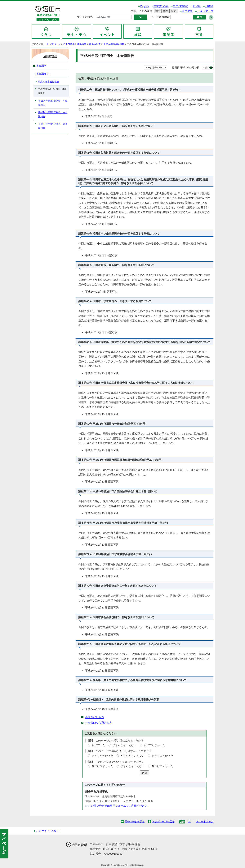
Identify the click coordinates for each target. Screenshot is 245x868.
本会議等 (82, 44)
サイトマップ (205, 11)
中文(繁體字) (181, 6)
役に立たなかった (154, 745)
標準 (165, 11)
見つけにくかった (163, 766)
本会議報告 (95, 44)
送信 (145, 773)
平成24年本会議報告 (114, 44)
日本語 (209, 6)
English (145, 6)
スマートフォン (205, 821)
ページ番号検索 (160, 17)
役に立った (99, 745)
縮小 (157, 11)
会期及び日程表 (95, 717)
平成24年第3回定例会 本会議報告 (53, 103)
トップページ (54, 44)
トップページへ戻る (163, 821)
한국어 (197, 6)
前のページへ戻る (135, 821)
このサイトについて (48, 831)
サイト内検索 (85, 17)
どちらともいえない (124, 745)
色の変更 (187, 11)
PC (189, 821)
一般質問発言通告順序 (99, 723)
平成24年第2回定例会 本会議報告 (53, 114)
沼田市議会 (69, 44)
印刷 (205, 68)
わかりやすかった (103, 756)
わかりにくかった (163, 756)
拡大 (173, 11)
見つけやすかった (103, 766)
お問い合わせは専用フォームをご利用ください (119, 806)
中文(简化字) (161, 6)
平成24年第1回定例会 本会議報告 (53, 126)
